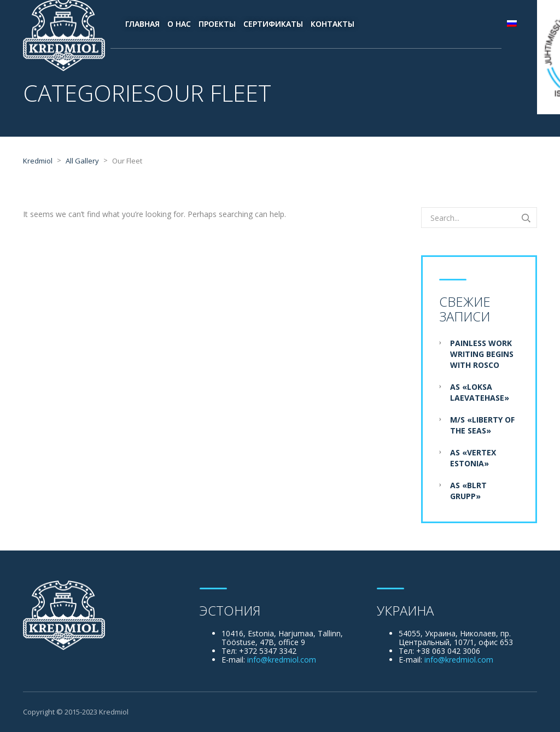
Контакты (332, 24)
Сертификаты (273, 24)
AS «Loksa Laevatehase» (480, 392)
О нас (179, 24)
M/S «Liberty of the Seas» (482, 425)
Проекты (217, 24)
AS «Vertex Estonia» (473, 458)
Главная (142, 24)
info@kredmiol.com (282, 660)
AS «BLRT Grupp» (468, 491)
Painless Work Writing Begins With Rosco (482, 354)
